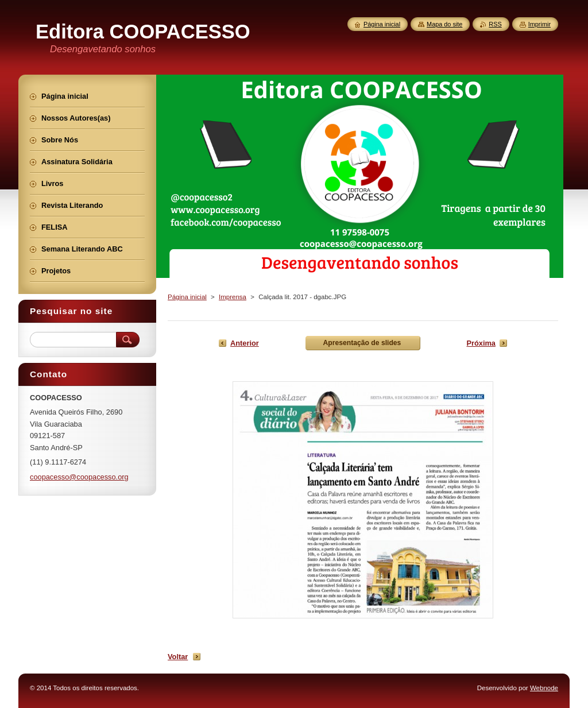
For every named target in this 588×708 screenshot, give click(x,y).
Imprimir (539, 24)
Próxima (481, 343)
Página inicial (187, 297)
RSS (495, 24)
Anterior (245, 343)
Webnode (544, 688)
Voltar (178, 657)
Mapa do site (444, 24)
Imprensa (233, 297)
